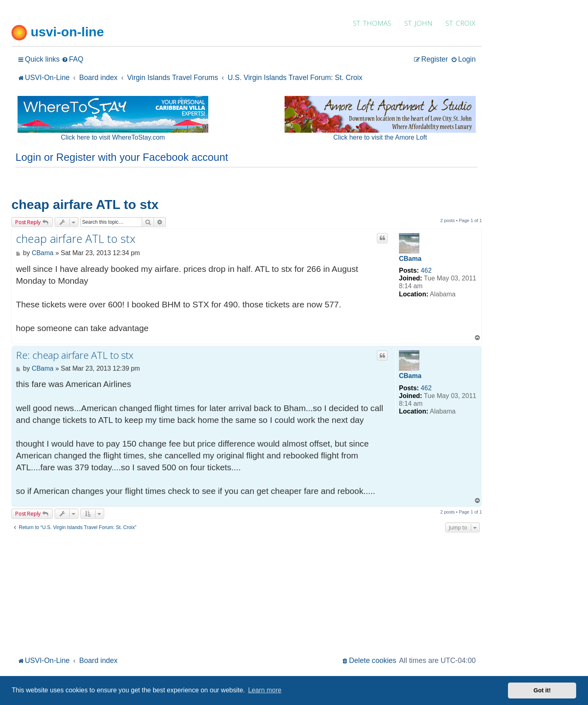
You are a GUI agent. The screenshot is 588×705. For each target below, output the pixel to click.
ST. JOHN (418, 23)
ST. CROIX (460, 23)
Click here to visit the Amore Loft (380, 137)
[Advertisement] (247, 593)
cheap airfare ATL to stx (85, 205)
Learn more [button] (265, 690)
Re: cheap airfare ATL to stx (75, 355)
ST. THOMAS (372, 23)
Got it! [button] (542, 690)
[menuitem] (72, 59)
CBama (410, 259)
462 (426, 270)
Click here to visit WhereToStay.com (113, 137)
